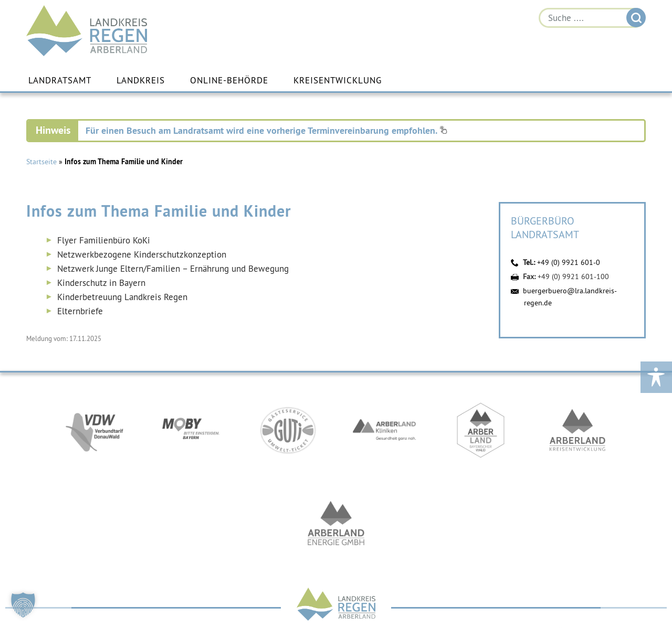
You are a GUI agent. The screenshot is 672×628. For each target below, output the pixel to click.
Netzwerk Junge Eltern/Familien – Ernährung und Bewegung (173, 269)
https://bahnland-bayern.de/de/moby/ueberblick (191, 430)
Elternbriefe (81, 311)
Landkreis (141, 80)
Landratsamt (60, 80)
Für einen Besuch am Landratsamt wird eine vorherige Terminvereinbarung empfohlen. (266, 130)
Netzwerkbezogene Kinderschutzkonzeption (142, 254)
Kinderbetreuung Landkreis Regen (122, 297)
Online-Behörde (229, 80)
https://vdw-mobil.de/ (94, 430)
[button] (23, 605)
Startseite (41, 162)
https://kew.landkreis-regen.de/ (577, 430)
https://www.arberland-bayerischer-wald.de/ (481, 430)
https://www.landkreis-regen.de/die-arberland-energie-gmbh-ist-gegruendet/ (336, 525)
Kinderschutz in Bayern (101, 283)
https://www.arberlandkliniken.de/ (384, 430)
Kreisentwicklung (338, 80)
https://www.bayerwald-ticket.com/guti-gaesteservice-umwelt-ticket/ (288, 430)
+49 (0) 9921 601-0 (569, 262)
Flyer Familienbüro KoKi (104, 240)
